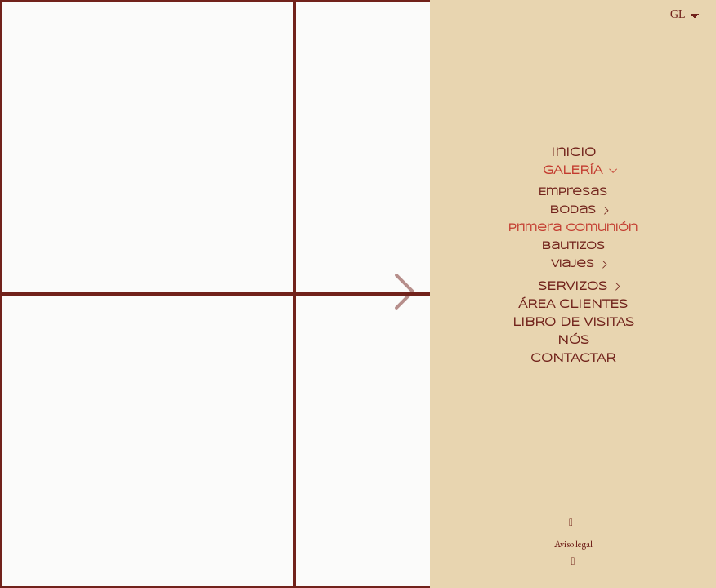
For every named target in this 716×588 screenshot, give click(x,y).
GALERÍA (573, 171)
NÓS (573, 341)
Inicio (573, 153)
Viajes (573, 264)
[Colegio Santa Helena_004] (147, 441)
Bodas (573, 210)
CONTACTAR (573, 359)
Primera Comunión (573, 228)
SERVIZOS (573, 287)
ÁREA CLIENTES (573, 305)
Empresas (573, 192)
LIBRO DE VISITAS (573, 323)
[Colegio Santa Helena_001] (147, 147)
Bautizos (573, 246)
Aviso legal (573, 544)
